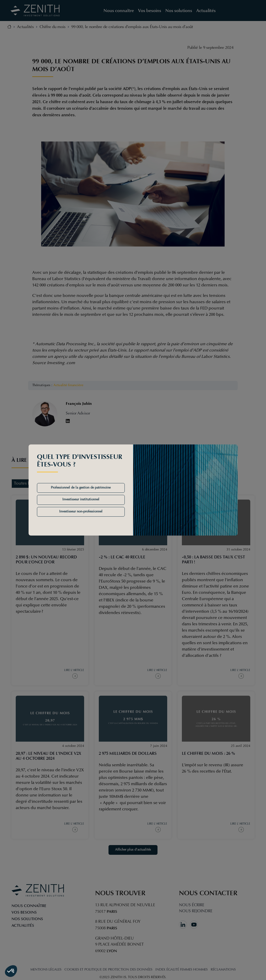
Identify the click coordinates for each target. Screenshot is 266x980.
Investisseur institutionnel (81, 500)
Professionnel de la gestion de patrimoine (81, 488)
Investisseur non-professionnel (81, 512)
